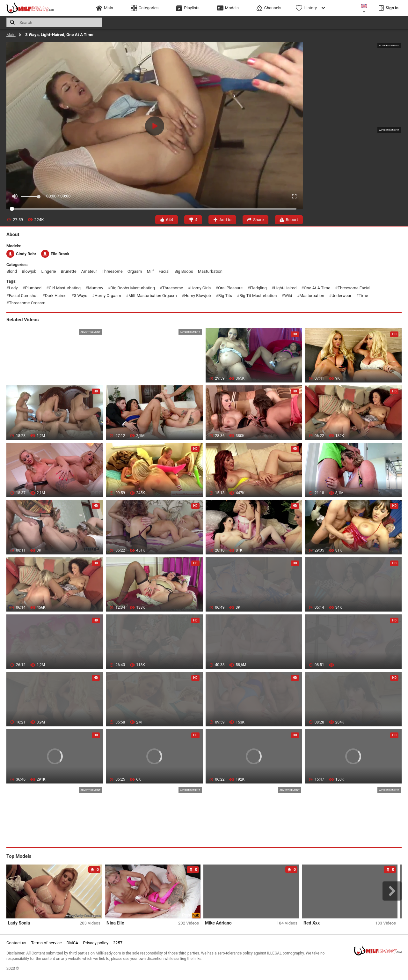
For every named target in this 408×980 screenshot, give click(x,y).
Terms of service (47, 943)
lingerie (48, 271)
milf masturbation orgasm (153, 296)
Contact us (16, 943)
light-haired (285, 288)
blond (12, 271)
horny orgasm (108, 296)
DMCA (73, 943)
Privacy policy (96, 943)
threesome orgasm (27, 303)
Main (11, 35)
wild (288, 296)
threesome (112, 271)
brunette (69, 271)
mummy (95, 288)
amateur (89, 271)
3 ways (81, 296)
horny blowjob (198, 296)
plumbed (33, 288)
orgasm (135, 271)
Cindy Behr (21, 254)
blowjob (29, 271)
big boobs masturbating (133, 288)
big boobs (184, 271)
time (363, 296)
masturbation (210, 271)
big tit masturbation (258, 296)
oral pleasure (230, 288)
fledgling (258, 288)
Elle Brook (55, 254)
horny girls (200, 288)
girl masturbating (65, 288)
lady (13, 288)
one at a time (317, 288)
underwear (342, 296)
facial (164, 271)
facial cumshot (23, 296)
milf (150, 271)
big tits (225, 296)
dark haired (56, 296)
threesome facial (354, 288)
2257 (118, 943)
